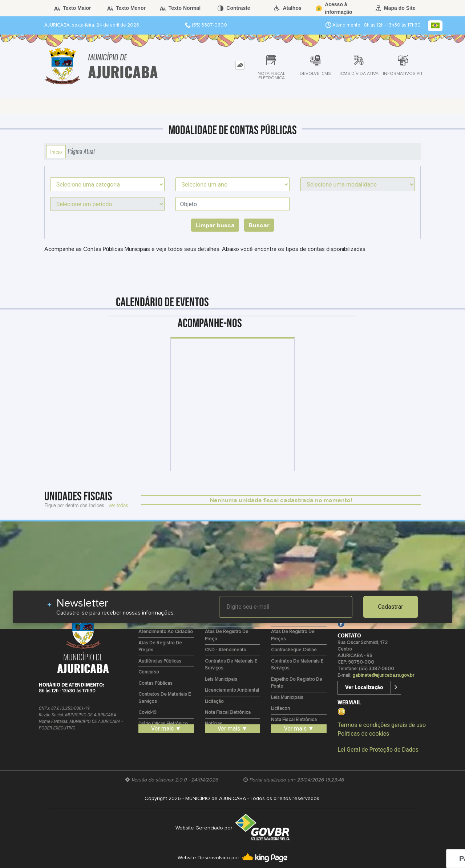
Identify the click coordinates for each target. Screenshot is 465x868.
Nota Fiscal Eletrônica (228, 713)
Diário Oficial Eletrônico (163, 724)
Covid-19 (147, 713)
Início (56, 152)
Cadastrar (391, 607)
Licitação (214, 702)
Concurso (149, 672)
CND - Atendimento (226, 650)
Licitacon (280, 709)
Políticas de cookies (363, 734)
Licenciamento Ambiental (232, 690)
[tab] (240, 65)
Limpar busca (215, 225)
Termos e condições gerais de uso (382, 725)
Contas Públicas (155, 683)
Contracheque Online (294, 650)
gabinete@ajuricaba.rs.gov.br (383, 675)
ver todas (118, 505)
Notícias (214, 724)
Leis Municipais (221, 679)
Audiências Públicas (160, 661)
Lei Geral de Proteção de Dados (378, 750)
